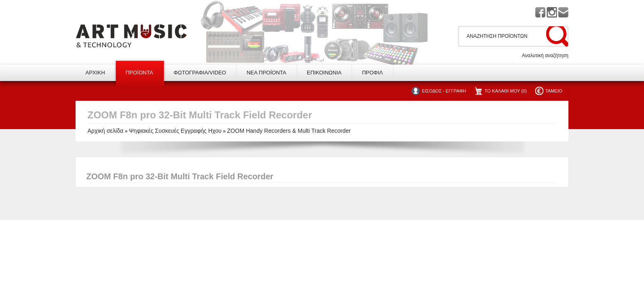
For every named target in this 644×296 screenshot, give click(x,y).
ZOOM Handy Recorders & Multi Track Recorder (289, 131)
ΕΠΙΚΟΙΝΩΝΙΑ (324, 73)
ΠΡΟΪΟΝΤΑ (139, 73)
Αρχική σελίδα (105, 131)
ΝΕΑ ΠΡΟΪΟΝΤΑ (266, 73)
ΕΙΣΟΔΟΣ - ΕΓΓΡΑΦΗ (444, 91)
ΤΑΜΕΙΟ (554, 91)
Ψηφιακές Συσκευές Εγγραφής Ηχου (175, 131)
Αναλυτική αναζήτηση (545, 55)
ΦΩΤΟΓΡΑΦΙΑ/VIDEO (200, 73)
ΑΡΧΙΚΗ (95, 73)
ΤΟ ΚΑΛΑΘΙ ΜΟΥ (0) (506, 91)
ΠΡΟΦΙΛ (372, 73)
